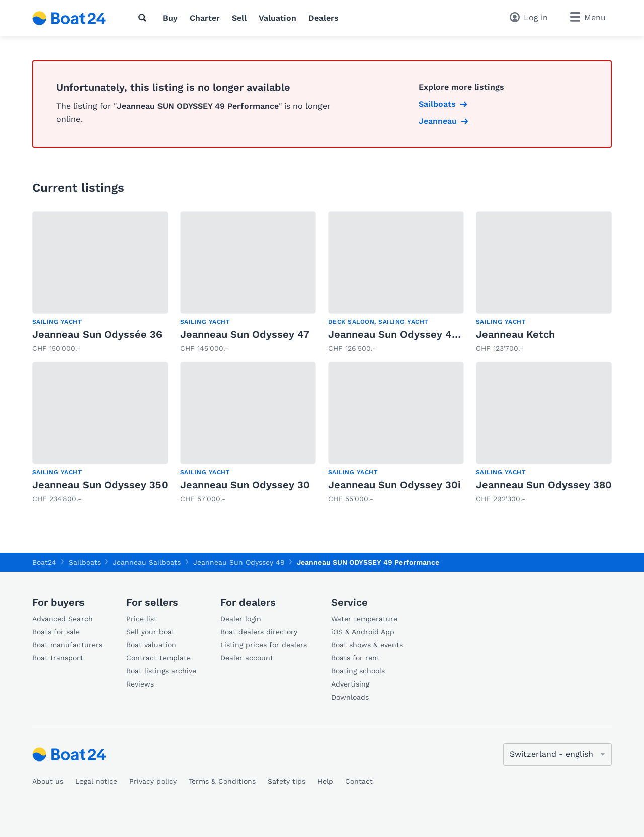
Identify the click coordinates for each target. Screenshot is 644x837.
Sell (239, 18)
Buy (170, 18)
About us (48, 781)
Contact (359, 781)
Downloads (350, 697)
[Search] (144, 18)
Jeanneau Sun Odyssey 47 (245, 334)
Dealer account (247, 658)
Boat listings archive (161, 671)
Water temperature (364, 619)
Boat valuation (151, 645)
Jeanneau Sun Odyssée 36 (97, 334)
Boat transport (58, 658)
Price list (142, 619)
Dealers (324, 18)
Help (325, 781)
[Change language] (557, 754)
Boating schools (358, 671)
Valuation (277, 18)
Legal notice (96, 781)
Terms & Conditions (222, 781)
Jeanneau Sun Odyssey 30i (394, 485)
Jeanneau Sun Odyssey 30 (245, 485)
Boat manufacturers (67, 645)
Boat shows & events (367, 645)
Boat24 (44, 562)
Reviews (140, 684)
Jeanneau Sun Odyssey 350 (100, 485)
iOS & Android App (363, 632)
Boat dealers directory (259, 632)
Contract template (158, 658)
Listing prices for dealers (264, 645)
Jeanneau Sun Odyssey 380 (544, 485)
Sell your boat (150, 632)
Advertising (350, 684)
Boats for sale (56, 632)
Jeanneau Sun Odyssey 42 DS (401, 334)
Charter (205, 18)
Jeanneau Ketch (515, 334)
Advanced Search (62, 619)
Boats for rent (355, 658)
